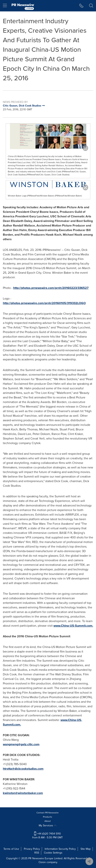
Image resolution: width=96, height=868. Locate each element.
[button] (81, 6)
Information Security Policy (60, 849)
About (48, 821)
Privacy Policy (32, 849)
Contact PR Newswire (48, 813)
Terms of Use (11, 849)
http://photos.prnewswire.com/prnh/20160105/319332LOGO (44, 303)
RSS (37, 853)
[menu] (5, 6)
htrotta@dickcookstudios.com (23, 769)
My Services (48, 825)
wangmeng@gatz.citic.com (21, 744)
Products (48, 817)
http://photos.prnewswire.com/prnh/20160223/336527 (51, 288)
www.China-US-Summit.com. (73, 626)
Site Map (86, 849)
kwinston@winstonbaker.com (23, 793)
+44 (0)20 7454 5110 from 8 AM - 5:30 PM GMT (48, 836)
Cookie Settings (53, 853)
